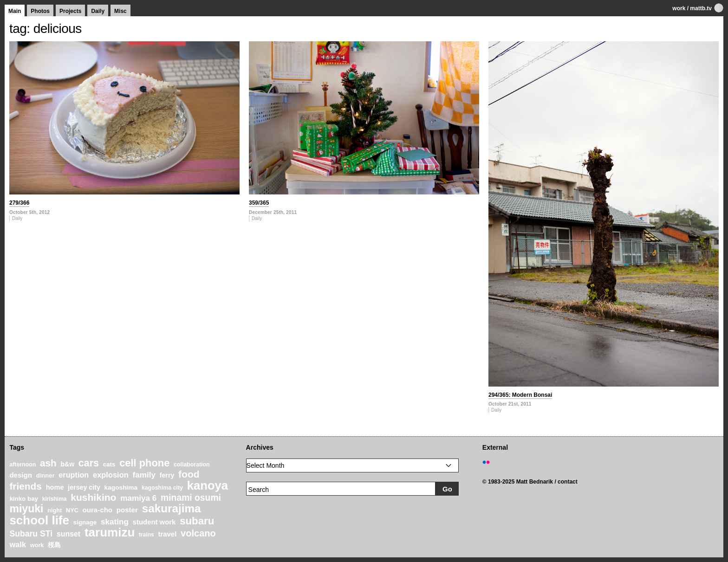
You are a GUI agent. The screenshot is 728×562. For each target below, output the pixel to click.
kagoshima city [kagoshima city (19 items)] (162, 488)
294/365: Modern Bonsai (520, 395)
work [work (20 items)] (37, 545)
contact (568, 482)
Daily (98, 11)
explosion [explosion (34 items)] (111, 475)
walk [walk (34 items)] (18, 544)
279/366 (19, 203)
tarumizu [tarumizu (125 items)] (110, 532)
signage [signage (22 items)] (85, 522)
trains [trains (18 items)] (146, 535)
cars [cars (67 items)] (89, 463)
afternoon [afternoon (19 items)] (23, 465)
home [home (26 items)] (55, 487)
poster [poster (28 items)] (127, 510)
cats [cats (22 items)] (109, 464)
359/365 (259, 203)
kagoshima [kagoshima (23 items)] (121, 488)
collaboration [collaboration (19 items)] (192, 465)
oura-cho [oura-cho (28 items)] (97, 510)
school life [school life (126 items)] (39, 520)
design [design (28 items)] (21, 475)
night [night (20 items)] (55, 510)
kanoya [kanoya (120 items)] (208, 485)
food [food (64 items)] (189, 474)
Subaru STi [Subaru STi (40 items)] (31, 534)
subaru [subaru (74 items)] (197, 521)
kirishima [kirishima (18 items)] (55, 499)
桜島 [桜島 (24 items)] (54, 545)
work (679, 8)
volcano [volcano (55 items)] (198, 533)
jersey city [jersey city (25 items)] (84, 487)
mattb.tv (701, 8)
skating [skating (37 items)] (115, 522)
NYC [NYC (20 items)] (72, 510)
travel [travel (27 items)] (168, 534)
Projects (70, 11)
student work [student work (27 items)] (154, 522)
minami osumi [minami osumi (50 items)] (191, 497)
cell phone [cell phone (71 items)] (144, 463)
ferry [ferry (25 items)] (167, 475)
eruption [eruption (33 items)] (74, 475)
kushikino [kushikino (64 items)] (93, 497)
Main (15, 11)
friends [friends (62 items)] (26, 486)
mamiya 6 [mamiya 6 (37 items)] (138, 498)
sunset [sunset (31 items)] (68, 534)
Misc (120, 11)
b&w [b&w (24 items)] (67, 464)
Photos (40, 11)
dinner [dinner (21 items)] (45, 475)
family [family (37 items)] (144, 475)
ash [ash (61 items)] (48, 463)
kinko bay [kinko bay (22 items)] (24, 499)
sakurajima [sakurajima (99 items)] (172, 508)
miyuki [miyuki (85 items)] (26, 509)
